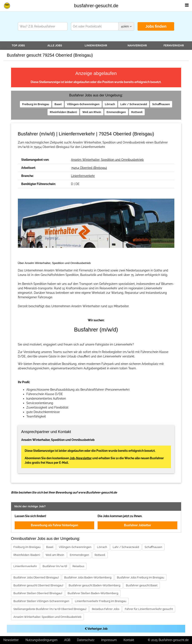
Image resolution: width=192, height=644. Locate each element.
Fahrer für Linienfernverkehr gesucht (149, 609)
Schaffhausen (161, 104)
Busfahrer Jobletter (137, 525)
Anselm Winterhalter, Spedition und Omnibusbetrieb (107, 160)
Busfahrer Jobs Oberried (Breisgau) (36, 577)
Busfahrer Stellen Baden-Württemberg (93, 593)
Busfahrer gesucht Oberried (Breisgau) (38, 585)
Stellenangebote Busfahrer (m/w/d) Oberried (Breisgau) (50, 609)
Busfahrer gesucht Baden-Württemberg (95, 585)
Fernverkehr (174, 45)
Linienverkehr (96, 45)
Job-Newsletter (81, 458)
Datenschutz (86, 640)
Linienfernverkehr (83, 176)
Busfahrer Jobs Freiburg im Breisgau (141, 577)
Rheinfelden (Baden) (63, 112)
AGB (67, 640)
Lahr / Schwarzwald (134, 104)
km (126, 26)
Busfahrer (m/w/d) (55, 566)
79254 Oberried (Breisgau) (89, 168)
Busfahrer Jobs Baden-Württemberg (88, 577)
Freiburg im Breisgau (36, 104)
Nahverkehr (137, 45)
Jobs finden (156, 26)
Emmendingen (116, 112)
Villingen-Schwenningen (83, 104)
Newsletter (11, 640)
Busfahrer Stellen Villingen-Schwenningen (41, 601)
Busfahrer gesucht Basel (142, 585)
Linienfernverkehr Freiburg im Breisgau (101, 601)
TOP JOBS (18, 45)
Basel (58, 104)
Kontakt (129, 640)
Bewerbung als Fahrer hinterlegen (54, 525)
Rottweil (137, 112)
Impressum (109, 640)
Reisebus (78, 566)
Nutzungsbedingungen (41, 640)
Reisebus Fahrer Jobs (106, 609)
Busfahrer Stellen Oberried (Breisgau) (38, 593)
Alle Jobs (55, 45)
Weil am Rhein (92, 112)
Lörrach (110, 104)
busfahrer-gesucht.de (96, 6)
